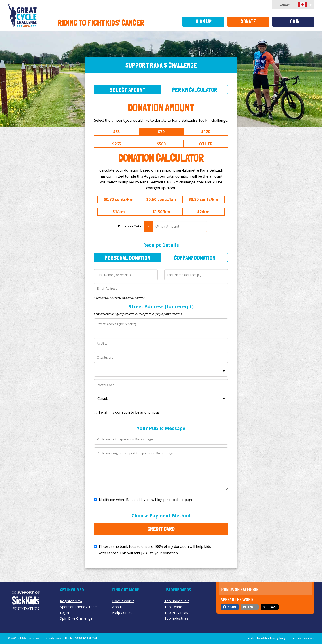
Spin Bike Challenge (76, 618)
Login (293, 22)
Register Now (71, 601)
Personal (127, 258)
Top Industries (176, 618)
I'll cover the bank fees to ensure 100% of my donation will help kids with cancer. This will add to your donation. (155, 550)
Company (195, 258)
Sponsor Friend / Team (79, 607)
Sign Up (203, 22)
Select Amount (127, 90)
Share (232, 607)
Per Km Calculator (195, 90)
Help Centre (122, 612)
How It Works (123, 601)
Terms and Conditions (302, 638)
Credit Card (161, 529)
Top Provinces (176, 612)
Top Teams (174, 607)
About (117, 607)
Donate (248, 22)
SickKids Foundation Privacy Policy (266, 638)
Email (252, 607)
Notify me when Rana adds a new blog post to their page (146, 500)
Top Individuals (177, 601)
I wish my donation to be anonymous (129, 412)
